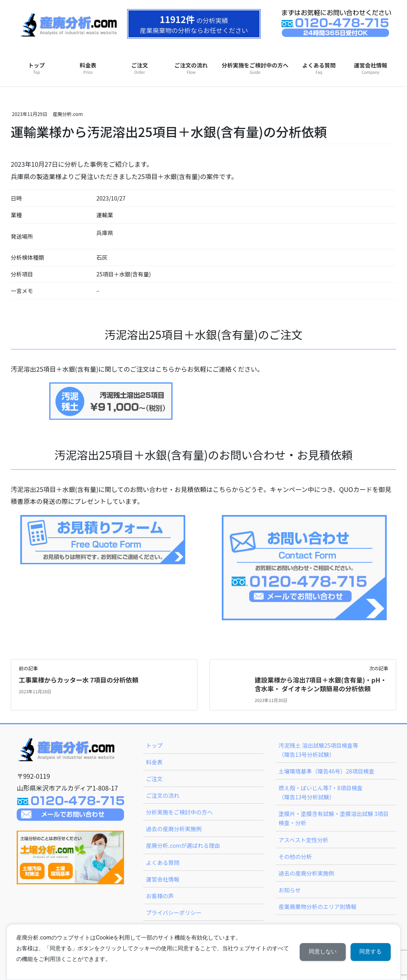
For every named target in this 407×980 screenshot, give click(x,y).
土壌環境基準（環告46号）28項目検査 (327, 771)
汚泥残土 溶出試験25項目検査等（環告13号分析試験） (319, 750)
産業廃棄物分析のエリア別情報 (318, 907)
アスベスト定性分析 (303, 840)
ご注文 (154, 779)
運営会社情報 (163, 879)
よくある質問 (163, 862)
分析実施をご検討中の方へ (179, 812)
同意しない (321, 952)
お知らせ (290, 890)
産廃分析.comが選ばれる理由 (183, 845)
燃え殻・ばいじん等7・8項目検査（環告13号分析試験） (321, 792)
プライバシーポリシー (174, 912)
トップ (154, 745)
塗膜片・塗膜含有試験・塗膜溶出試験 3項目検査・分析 (334, 818)
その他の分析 (295, 857)
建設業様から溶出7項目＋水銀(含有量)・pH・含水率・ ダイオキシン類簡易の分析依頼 (321, 684)
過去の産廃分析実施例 (174, 829)
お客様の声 (160, 896)
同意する (370, 952)
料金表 (154, 762)
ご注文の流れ (163, 795)
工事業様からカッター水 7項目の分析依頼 (78, 680)
